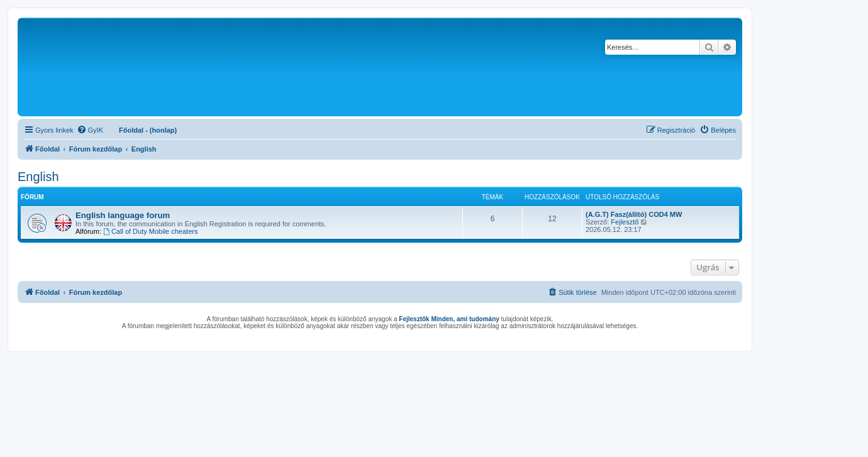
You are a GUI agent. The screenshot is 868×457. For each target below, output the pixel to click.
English (38, 177)
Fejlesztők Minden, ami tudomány (449, 319)
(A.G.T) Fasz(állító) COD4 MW (634, 214)
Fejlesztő (625, 222)
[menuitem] (90, 130)
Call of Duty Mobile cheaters (150, 231)
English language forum (123, 215)
